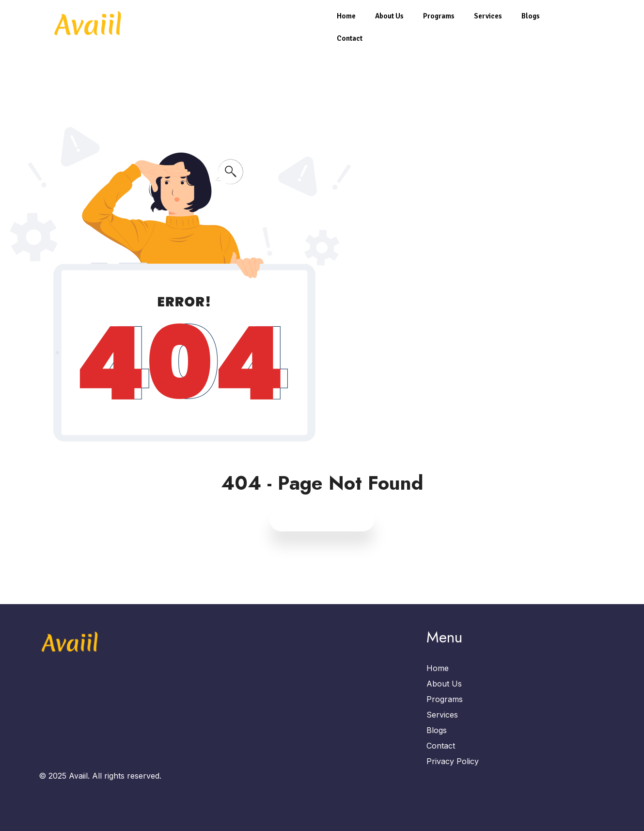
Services (488, 16)
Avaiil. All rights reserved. (115, 776)
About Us (389, 16)
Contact (350, 38)
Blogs (531, 16)
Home (346, 16)
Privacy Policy (453, 761)
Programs (439, 16)
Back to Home (322, 519)
